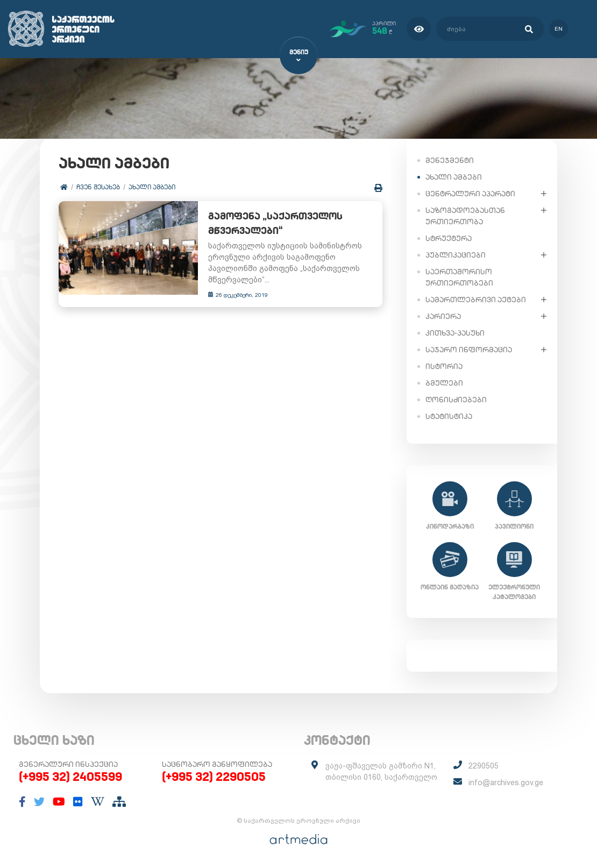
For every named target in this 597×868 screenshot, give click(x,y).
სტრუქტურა (449, 238)
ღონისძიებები (456, 399)
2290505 (484, 766)
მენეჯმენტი (450, 160)
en (558, 29)
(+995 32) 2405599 (70, 777)
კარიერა (443, 316)
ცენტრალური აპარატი (470, 193)
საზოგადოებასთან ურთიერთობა (465, 215)
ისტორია (444, 366)
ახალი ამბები (152, 187)
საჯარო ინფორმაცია (469, 349)
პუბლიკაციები (456, 254)
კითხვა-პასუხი (455, 332)
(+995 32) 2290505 (214, 777)
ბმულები (444, 382)
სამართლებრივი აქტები (476, 299)
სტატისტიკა (449, 416)
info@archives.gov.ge (506, 782)
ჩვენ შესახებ (98, 187)
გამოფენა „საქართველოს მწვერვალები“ (271, 224)
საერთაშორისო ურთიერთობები (459, 277)
